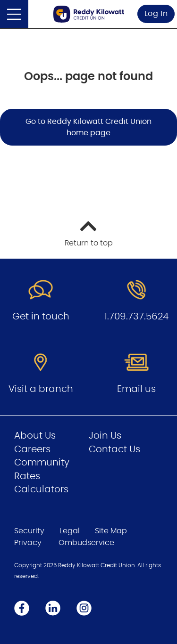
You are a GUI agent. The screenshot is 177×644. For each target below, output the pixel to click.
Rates (27, 476)
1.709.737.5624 (136, 317)
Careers (32, 449)
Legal (70, 531)
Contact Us (114, 449)
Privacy (28, 543)
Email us (136, 389)
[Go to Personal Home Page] (89, 14)
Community (42, 463)
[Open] (14, 14)
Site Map (111, 531)
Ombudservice (86, 543)
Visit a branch (41, 389)
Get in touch (41, 317)
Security (29, 531)
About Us (35, 436)
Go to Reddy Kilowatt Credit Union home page (88, 127)
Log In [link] (156, 14)
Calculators (41, 489)
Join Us (105, 436)
